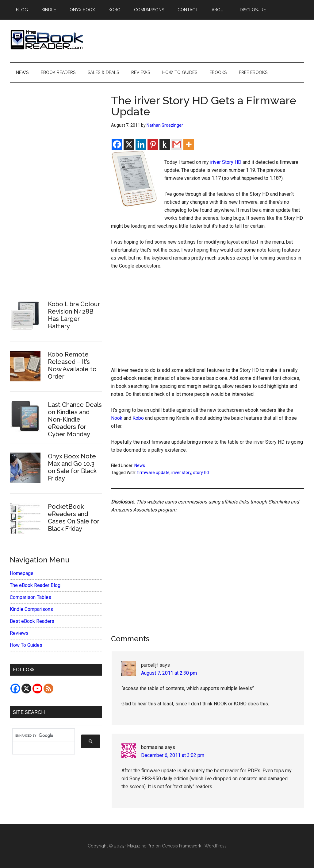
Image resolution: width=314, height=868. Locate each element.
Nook (117, 418)
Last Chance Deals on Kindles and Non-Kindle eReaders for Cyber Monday (75, 419)
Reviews (19, 633)
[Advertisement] (208, 321)
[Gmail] (177, 144)
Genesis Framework (182, 846)
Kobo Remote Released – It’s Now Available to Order (72, 365)
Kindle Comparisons (31, 609)
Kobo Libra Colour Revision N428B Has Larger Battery (74, 315)
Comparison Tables (31, 597)
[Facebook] (117, 144)
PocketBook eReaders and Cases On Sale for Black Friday (74, 518)
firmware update (153, 473)
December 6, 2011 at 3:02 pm (173, 755)
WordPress (216, 846)
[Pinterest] (153, 144)
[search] (40, 735)
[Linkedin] (141, 144)
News (140, 465)
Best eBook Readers (32, 621)
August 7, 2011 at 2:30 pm (169, 673)
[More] (189, 144)
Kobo (138, 418)
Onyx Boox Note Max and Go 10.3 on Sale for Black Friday (72, 467)
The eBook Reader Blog (35, 585)
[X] (129, 144)
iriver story (181, 473)
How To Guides (26, 645)
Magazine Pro (141, 846)
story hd (201, 473)
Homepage (22, 573)
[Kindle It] (165, 144)
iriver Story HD (226, 162)
